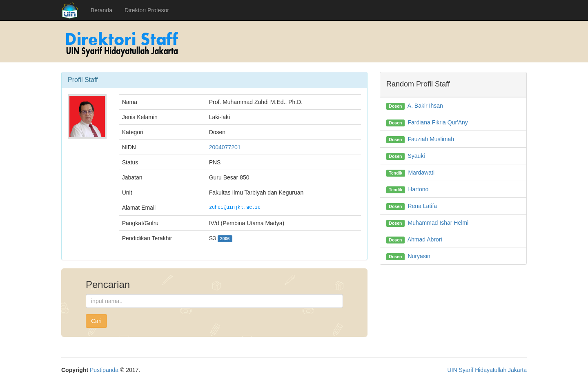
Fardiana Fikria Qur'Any (438, 122)
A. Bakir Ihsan (425, 106)
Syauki (416, 156)
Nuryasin (419, 256)
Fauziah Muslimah (431, 139)
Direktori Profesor (147, 10)
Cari (96, 321)
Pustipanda (104, 370)
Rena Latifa (422, 206)
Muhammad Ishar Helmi (438, 223)
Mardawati (421, 173)
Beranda (101, 10)
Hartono (418, 189)
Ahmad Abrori (425, 239)
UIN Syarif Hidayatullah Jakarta (487, 370)
